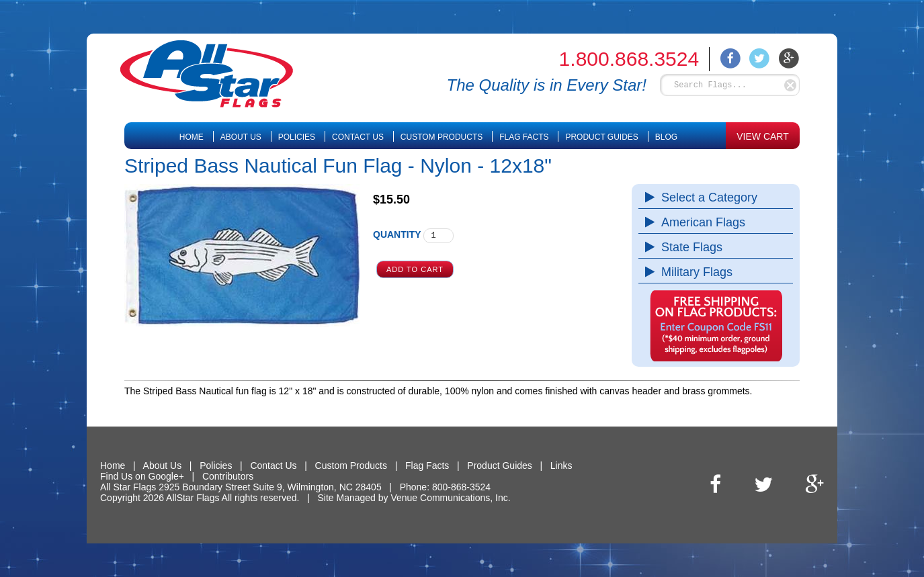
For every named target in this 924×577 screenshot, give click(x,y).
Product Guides (601, 137)
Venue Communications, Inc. (450, 498)
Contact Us (358, 137)
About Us (241, 137)
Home (192, 137)
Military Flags (694, 272)
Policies (297, 137)
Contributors (228, 476)
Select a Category (706, 197)
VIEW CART (763, 136)
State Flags (688, 247)
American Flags (700, 222)
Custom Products (442, 137)
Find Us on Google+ (142, 476)
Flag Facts (524, 137)
